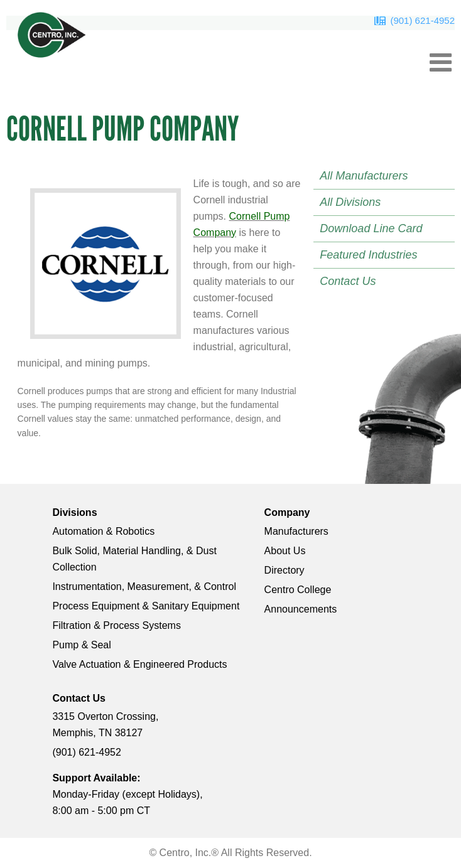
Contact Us (348, 281)
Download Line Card (371, 228)
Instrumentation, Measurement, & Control (144, 587)
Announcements (301, 609)
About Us (285, 551)
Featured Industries (368, 255)
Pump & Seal (81, 645)
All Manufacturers (364, 176)
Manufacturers (296, 531)
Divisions (74, 512)
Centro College (298, 590)
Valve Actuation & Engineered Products (139, 664)
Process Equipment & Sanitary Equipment (146, 606)
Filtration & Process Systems (117, 625)
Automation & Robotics (103, 531)
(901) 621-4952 (422, 20)
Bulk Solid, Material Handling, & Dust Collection (134, 559)
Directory (285, 570)
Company (287, 512)
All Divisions (350, 202)
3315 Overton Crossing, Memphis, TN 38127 (105, 725)
